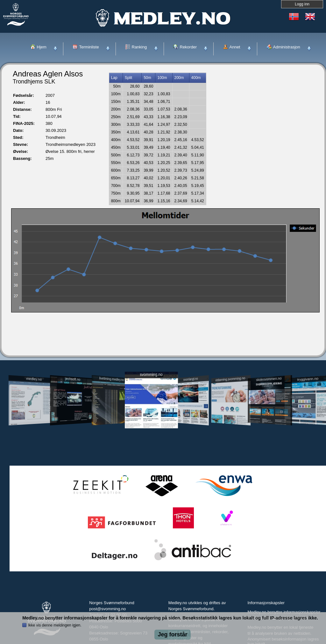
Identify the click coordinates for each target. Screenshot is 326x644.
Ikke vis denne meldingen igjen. (55, 625)
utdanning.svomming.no (230, 379)
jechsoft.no (73, 379)
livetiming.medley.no (112, 379)
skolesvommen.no (269, 379)
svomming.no (151, 375)
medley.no (34, 379)
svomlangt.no (191, 379)
